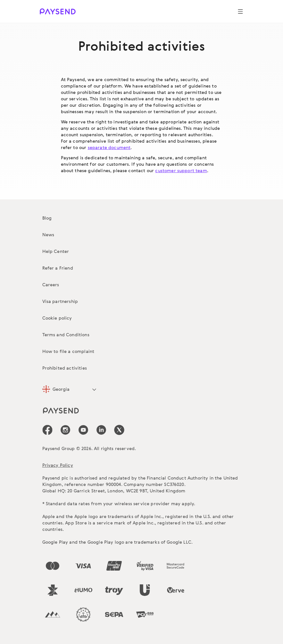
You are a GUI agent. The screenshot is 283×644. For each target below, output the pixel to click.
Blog (47, 218)
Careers (51, 284)
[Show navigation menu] (240, 12)
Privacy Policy (58, 465)
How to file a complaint (68, 351)
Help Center (56, 251)
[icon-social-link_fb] (47, 430)
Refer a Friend (58, 268)
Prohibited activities (65, 368)
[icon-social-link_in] (65, 430)
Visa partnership (60, 301)
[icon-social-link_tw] (119, 430)
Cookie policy (57, 318)
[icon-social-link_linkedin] (101, 430)
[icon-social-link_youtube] (83, 430)
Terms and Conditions (66, 335)
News (48, 234)
